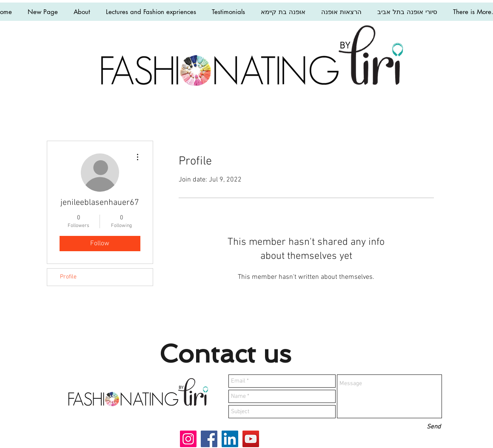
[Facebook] (209, 439)
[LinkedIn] (230, 439)
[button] (151, 12)
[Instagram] (188, 439)
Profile (68, 277)
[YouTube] (251, 439)
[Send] (434, 427)
